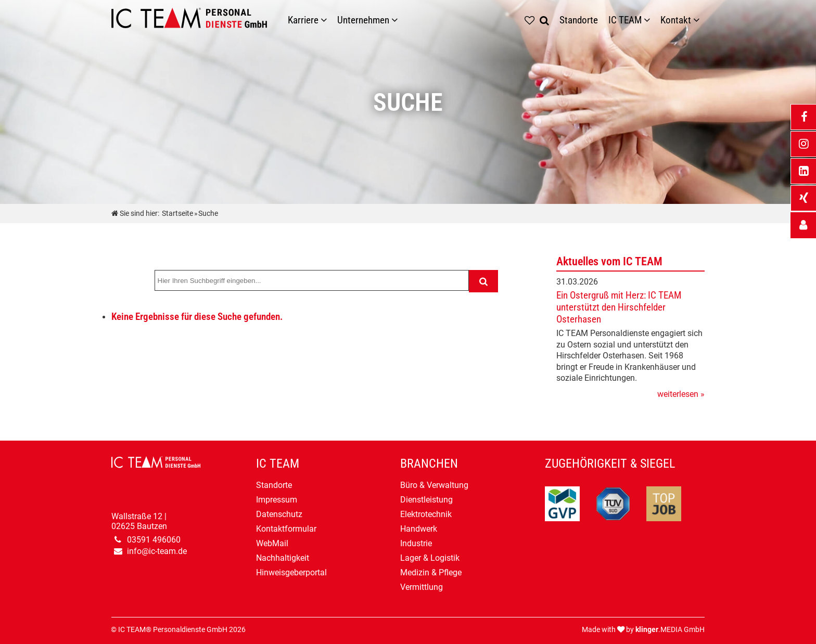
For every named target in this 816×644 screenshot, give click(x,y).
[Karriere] (326, 20)
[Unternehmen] (397, 20)
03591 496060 (154, 540)
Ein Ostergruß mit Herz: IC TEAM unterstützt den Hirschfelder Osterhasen (619, 307)
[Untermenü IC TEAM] (649, 20)
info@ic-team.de (157, 551)
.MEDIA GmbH (670, 630)
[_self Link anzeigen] (803, 225)
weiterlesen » (681, 394)
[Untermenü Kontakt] (699, 20)
